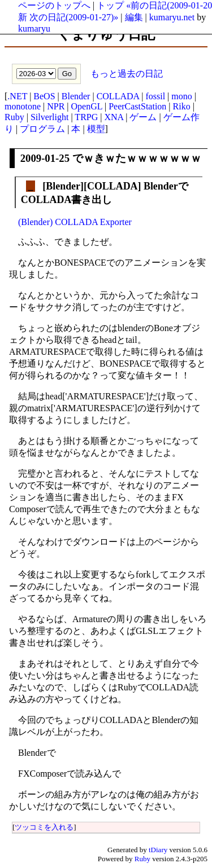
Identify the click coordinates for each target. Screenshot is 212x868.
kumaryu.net (172, 17)
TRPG (86, 117)
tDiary (158, 850)
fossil (155, 96)
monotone (23, 106)
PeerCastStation (137, 106)
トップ (110, 5)
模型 (96, 129)
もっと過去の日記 (126, 73)
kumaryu (34, 28)
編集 (134, 17)
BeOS (44, 96)
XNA (114, 117)
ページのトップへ (54, 5)
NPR (56, 106)
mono (181, 96)
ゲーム (143, 117)
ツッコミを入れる (44, 827)
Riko (182, 106)
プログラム (42, 129)
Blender (76, 96)
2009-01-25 (45, 158)
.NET (17, 96)
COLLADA (118, 96)
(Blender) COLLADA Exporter (75, 222)
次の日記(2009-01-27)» (74, 17)
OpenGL (87, 106)
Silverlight (50, 117)
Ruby (14, 117)
